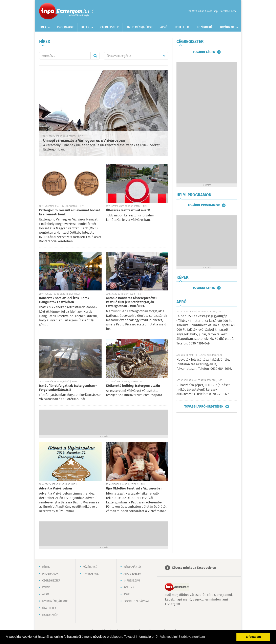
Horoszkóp (50, 615)
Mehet (95, 56)
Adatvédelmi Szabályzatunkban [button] (182, 637)
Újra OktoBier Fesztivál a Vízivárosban (134, 489)
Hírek (42, 27)
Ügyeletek (182, 27)
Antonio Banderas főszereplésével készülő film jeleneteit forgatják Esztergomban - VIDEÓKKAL (131, 302)
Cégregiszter (110, 27)
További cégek (204, 52)
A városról (91, 574)
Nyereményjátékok (140, 27)
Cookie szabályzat (136, 601)
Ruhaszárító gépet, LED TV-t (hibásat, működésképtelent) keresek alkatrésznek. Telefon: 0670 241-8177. (204, 390)
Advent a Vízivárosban (56, 489)
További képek (204, 288)
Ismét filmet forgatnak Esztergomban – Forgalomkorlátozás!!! (68, 388)
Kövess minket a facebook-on (194, 568)
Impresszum (132, 581)
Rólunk (129, 588)
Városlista (92, 12)
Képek (85, 27)
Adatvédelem (132, 574)
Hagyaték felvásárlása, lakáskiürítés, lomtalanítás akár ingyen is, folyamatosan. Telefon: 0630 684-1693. (204, 364)
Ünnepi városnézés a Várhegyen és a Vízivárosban (84, 141)
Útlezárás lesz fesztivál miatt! (128, 210)
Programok (65, 27)
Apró (164, 27)
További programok (204, 205)
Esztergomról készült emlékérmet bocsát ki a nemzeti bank (70, 212)
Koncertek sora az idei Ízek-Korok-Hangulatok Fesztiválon (65, 300)
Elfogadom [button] (253, 637)
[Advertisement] (104, 422)
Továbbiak (227, 27)
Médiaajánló (132, 567)
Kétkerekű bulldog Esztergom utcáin (133, 386)
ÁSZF (127, 594)
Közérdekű (204, 27)
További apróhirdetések (204, 407)
